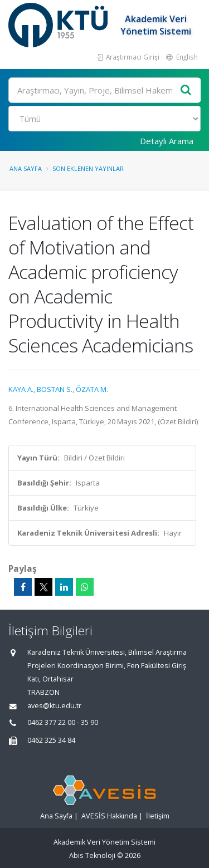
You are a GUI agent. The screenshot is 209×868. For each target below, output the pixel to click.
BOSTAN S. (55, 389)
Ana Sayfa (26, 168)
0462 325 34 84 (51, 740)
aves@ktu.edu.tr (54, 706)
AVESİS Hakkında (109, 816)
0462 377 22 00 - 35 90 (63, 722)
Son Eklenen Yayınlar (88, 168)
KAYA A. (21, 389)
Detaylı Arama (167, 141)
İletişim (158, 816)
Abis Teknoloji (92, 855)
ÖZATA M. (92, 389)
